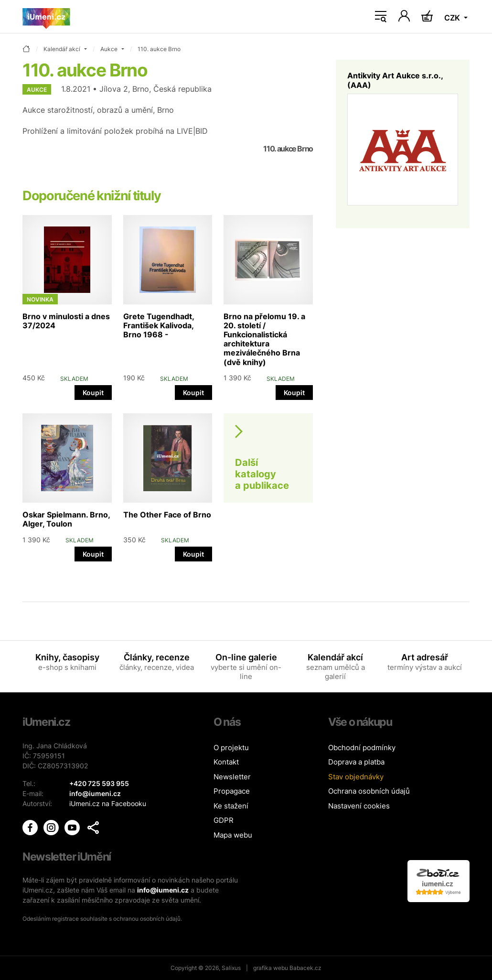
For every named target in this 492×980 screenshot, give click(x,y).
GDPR (224, 820)
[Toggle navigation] (381, 17)
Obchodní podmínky (362, 748)
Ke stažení (231, 806)
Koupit (93, 393)
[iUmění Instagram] (52, 826)
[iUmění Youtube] (73, 826)
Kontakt (226, 762)
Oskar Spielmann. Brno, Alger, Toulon (66, 519)
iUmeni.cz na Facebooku (108, 803)
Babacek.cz (305, 968)
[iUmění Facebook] (31, 826)
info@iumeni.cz (163, 890)
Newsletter (232, 777)
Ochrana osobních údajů (369, 791)
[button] (93, 828)
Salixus (231, 968)
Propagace (232, 791)
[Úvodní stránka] (46, 17)
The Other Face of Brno (167, 515)
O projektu (231, 748)
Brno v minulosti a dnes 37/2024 (66, 321)
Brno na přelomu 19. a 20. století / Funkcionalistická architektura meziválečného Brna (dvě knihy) (264, 339)
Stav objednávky (356, 777)
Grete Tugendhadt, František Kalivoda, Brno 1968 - (159, 325)
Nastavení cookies (359, 806)
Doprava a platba (356, 762)
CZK (453, 18)
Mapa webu (233, 835)
